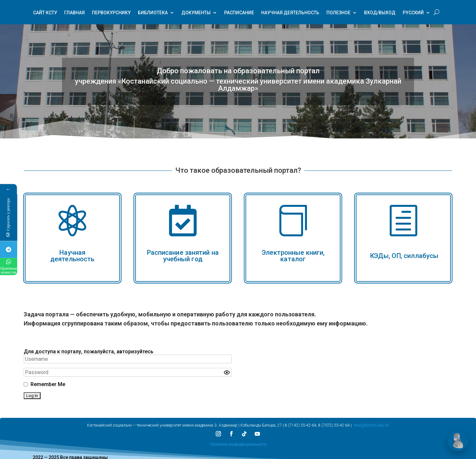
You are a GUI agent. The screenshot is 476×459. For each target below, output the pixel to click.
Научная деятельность (290, 13)
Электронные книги (292, 252)
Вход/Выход (380, 13)
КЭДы (379, 255)
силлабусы (421, 255)
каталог (293, 259)
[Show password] (227, 372)
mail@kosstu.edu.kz (371, 425)
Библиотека (153, 13)
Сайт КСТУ (45, 13)
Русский (413, 13)
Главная (74, 13)
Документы (196, 13)
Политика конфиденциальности (238, 444)
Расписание (239, 13)
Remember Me (48, 384)
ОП (396, 255)
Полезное (338, 13)
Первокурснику (111, 13)
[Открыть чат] (458, 441)
